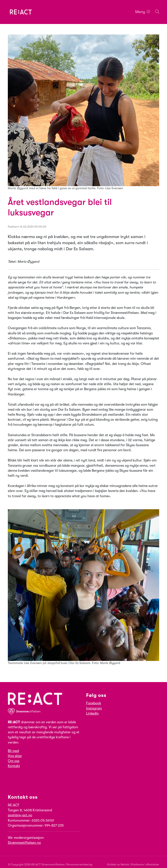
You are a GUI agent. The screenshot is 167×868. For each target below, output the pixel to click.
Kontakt (14, 766)
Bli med (13, 751)
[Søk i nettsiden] (154, 12)
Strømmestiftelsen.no (24, 843)
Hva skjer (15, 756)
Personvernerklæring (79, 864)
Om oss (14, 761)
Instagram (94, 708)
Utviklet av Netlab (118, 864)
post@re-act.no (20, 815)
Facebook (94, 703)
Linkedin (92, 713)
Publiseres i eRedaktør (145, 864)
